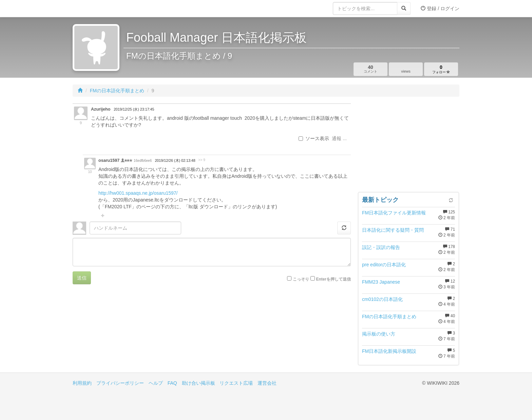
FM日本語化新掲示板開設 (389, 351)
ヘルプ (156, 383)
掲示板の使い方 (379, 334)
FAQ (172, 383)
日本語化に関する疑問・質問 (393, 230)
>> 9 (202, 160)
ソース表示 (314, 138)
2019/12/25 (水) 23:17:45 (134, 109)
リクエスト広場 (236, 383)
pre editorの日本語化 (384, 265)
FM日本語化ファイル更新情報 (394, 213)
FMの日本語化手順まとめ (117, 91)
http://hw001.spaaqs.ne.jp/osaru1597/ (138, 193)
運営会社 (267, 383)
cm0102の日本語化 (382, 299)
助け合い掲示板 (198, 383)
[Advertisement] (408, 146)
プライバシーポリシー (120, 383)
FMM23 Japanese (381, 282)
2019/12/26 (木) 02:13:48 (175, 160)
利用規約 (82, 383)
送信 (82, 278)
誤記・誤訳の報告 (381, 247)
